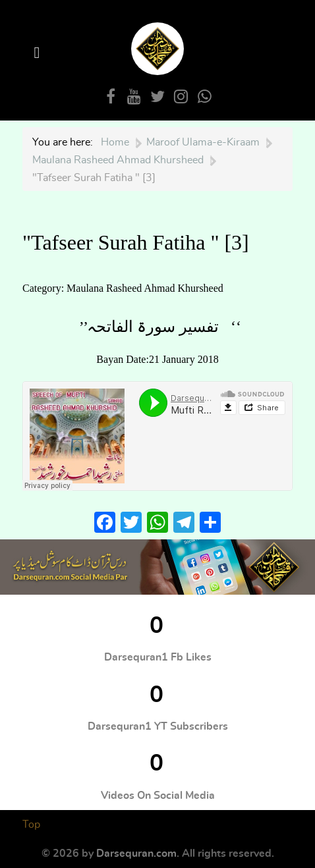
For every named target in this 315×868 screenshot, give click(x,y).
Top (31, 825)
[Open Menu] (39, 53)
